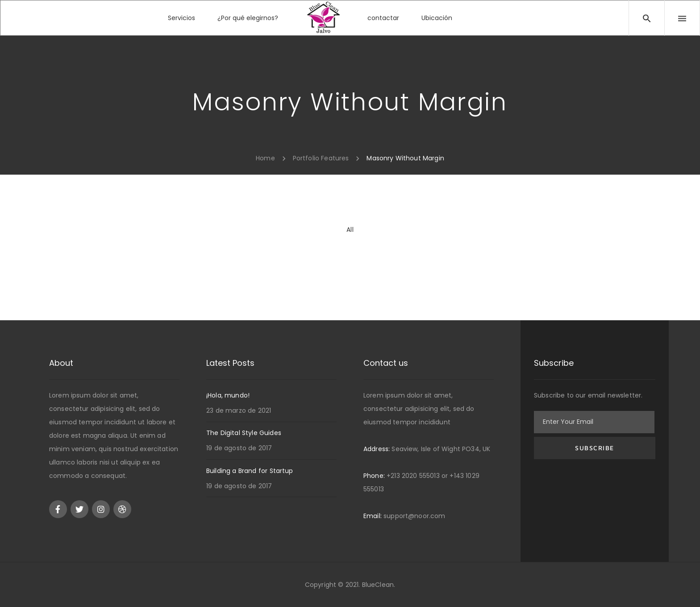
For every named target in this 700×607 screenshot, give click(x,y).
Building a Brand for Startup (250, 471)
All (350, 230)
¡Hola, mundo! (228, 395)
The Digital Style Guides (244, 433)
